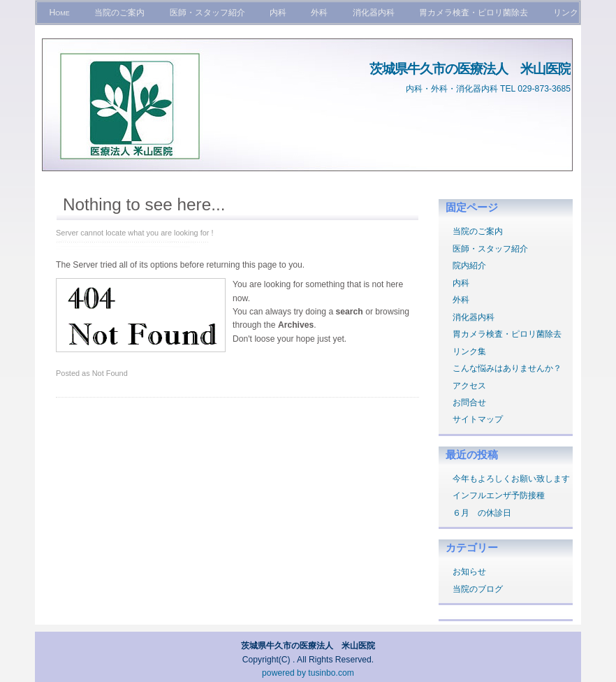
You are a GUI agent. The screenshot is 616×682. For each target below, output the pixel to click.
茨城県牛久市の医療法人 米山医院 (470, 68)
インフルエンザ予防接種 (499, 495)
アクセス (469, 386)
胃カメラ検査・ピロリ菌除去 (474, 13)
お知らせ (469, 572)
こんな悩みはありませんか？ (507, 368)
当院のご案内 (119, 13)
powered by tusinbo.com (308, 673)
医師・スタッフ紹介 (207, 13)
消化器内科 (374, 13)
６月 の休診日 (482, 513)
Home (59, 13)
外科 (319, 13)
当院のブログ (478, 589)
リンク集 (469, 351)
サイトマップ (478, 419)
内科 (278, 13)
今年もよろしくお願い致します (511, 479)
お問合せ (469, 402)
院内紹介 (469, 266)
